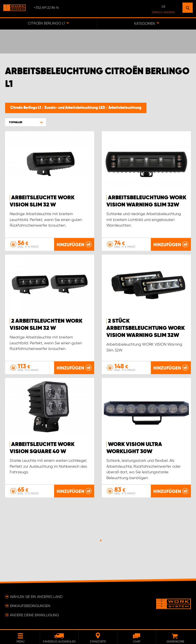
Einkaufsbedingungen (30, 606)
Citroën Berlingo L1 (26, 108)
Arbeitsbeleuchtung (125, 108)
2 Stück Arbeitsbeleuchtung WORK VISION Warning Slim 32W (146, 328)
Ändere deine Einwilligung (34, 615)
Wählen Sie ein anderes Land (36, 597)
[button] (26, 122)
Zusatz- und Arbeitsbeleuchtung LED (75, 108)
